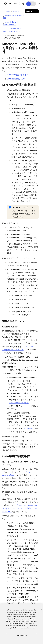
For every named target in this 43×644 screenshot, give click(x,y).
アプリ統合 (6, 11)
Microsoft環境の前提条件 (18, 75)
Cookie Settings (21, 636)
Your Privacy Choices (29, 621)
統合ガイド (17, 11)
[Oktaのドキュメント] (10, 4)
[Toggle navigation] (39, 4)
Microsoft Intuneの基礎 (19, 403)
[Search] (19, 4)
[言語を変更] (23, 4)
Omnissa (28, 429)
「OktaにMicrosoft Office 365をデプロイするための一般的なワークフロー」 (20, 508)
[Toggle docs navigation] (2, 4)
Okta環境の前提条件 (16, 79)
